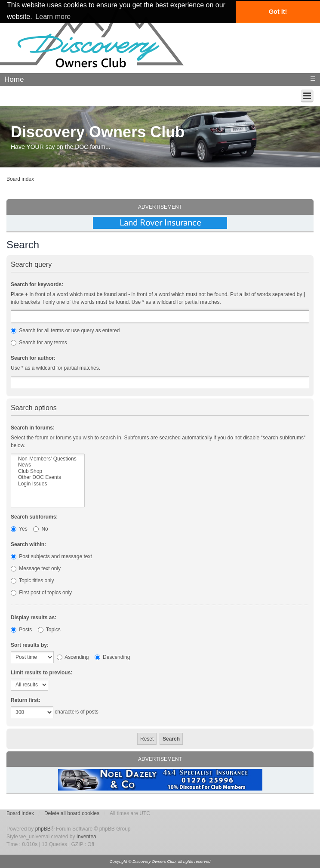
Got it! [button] (278, 12)
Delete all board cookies (72, 813)
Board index (20, 179)
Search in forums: (33, 428)
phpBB (43, 829)
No (41, 529)
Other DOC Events (48, 477)
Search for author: (33, 358)
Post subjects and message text (51, 556)
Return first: (26, 700)
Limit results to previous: (42, 673)
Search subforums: (34, 517)
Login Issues (48, 484)
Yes (19, 529)
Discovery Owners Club (98, 132)
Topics (49, 630)
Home (14, 79)
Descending (112, 657)
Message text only (36, 568)
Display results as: (34, 618)
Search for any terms (39, 343)
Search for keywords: (37, 284)
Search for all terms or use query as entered (65, 331)
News (48, 465)
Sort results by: (30, 645)
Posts (21, 630)
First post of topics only (41, 593)
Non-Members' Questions (48, 459)
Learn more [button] (53, 17)
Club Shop (48, 471)
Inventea (86, 837)
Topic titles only (32, 581)
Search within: (28, 544)
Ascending (73, 657)
